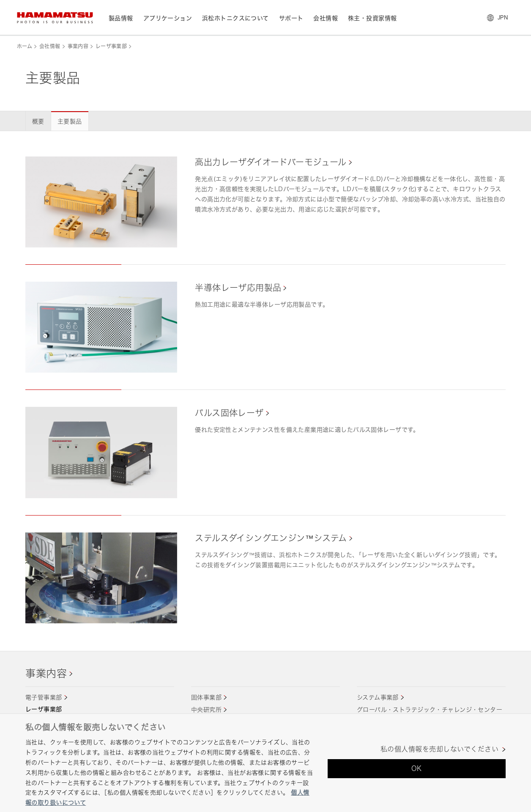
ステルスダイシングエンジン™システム (271, 538)
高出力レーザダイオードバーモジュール (271, 162)
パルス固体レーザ (229, 413)
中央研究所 (206, 709)
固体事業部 (206, 697)
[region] (265, 763)
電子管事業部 (44, 697)
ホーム (25, 46)
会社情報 (50, 46)
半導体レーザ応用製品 (238, 288)
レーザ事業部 (111, 46)
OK (417, 768)
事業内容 (78, 46)
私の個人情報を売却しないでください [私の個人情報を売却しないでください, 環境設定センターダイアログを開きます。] (439, 749)
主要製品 (70, 121)
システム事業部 (378, 697)
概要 (38, 121)
